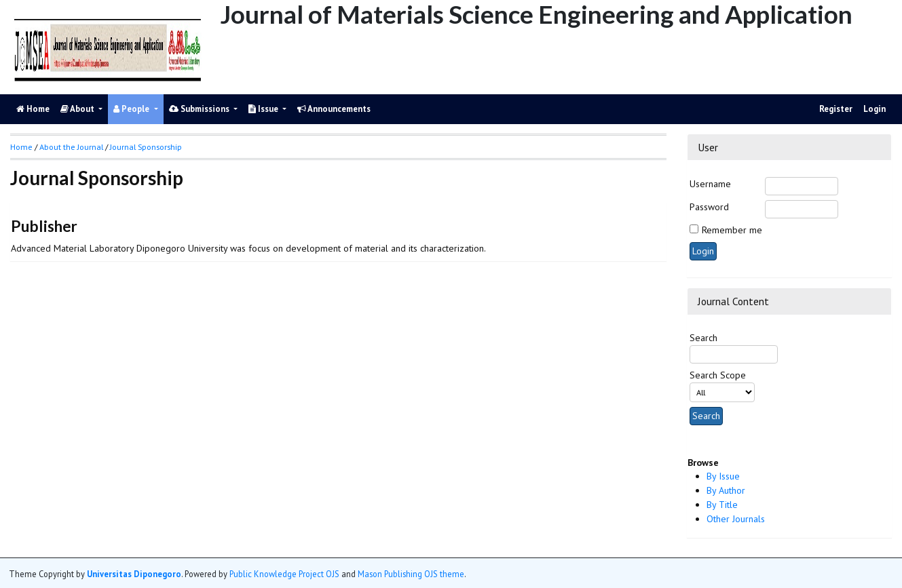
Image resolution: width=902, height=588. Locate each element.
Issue (264, 109)
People (132, 109)
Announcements (334, 109)
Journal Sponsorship (146, 147)
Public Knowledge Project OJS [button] (284, 574)
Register (836, 109)
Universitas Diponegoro (134, 574)
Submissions (200, 109)
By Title (722, 505)
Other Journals (736, 519)
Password (709, 207)
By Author (726, 490)
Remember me (732, 230)
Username (710, 184)
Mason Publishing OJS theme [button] (411, 574)
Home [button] (21, 147)
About (78, 109)
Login (875, 109)
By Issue (723, 476)
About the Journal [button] (71, 147)
